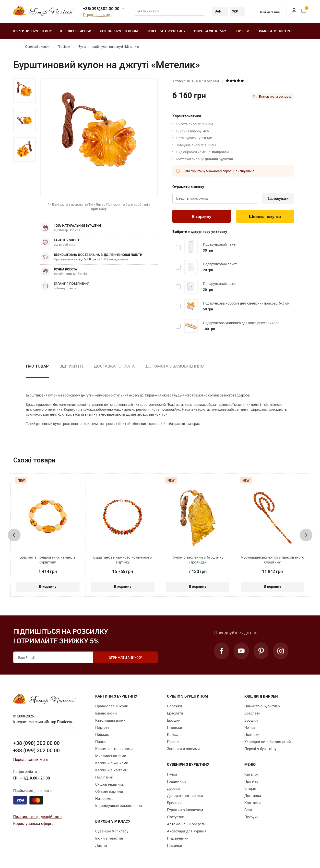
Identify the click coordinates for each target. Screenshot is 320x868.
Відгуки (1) (71, 367)
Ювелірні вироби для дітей (268, 742)
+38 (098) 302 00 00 (36, 744)
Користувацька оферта (33, 824)
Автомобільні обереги (186, 825)
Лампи (101, 846)
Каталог (251, 775)
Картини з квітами (111, 771)
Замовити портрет (275, 31)
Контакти (253, 804)
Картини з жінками (112, 764)
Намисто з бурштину (262, 707)
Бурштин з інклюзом (185, 811)
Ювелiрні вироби (76, 31)
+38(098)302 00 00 (101, 8)
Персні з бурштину (260, 750)
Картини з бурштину (33, 31)
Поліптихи (104, 778)
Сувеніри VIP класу (112, 832)
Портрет (102, 728)
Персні (173, 742)
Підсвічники (178, 839)
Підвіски (64, 47)
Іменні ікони (106, 714)
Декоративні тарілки (185, 796)
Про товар (37, 367)
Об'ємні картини (109, 792)
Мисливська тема (111, 757)
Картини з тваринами (114, 750)
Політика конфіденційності (38, 817)
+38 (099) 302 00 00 (36, 751)
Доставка (253, 796)
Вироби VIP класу (210, 31)
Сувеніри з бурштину (166, 31)
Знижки (242, 31)
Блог (248, 811)
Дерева (173, 789)
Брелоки (174, 804)
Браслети (175, 714)
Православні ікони (112, 707)
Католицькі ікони (110, 721)
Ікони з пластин (109, 839)
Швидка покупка (265, 217)
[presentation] (14, 536)
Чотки (250, 728)
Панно (101, 742)
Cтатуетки (176, 818)
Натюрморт (105, 799)
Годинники (176, 782)
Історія (250, 789)
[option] (24, 91)
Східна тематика (109, 785)
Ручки (172, 775)
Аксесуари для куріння (187, 832)
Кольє (172, 735)
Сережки (175, 707)
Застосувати (277, 199)
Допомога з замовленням (175, 367)
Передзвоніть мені (98, 15)
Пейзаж (102, 735)
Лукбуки (251, 818)
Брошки (174, 721)
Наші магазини (266, 12)
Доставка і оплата (114, 367)
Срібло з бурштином (119, 31)
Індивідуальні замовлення (119, 806)
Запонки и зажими (183, 750)
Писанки (175, 846)
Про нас (251, 782)
